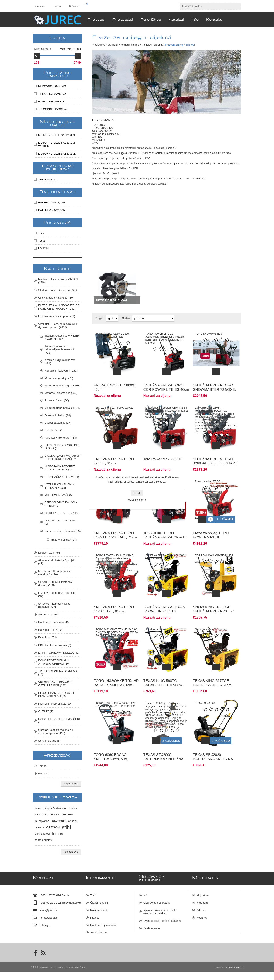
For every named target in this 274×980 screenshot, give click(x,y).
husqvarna (42, 821)
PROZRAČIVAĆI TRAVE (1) (62, 477)
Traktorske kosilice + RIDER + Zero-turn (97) (62, 337)
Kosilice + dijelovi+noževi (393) (60, 362)
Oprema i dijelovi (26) (58, 415)
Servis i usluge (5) (49, 741)
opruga (40, 827)
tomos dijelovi (44, 840)
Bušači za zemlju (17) (58, 423)
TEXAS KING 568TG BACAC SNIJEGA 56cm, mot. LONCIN (163, 669)
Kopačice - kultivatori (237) (61, 371)
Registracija (39, 6)
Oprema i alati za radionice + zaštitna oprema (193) (56, 731)
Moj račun (203, 894)
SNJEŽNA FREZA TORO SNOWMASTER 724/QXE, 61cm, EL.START (214, 386)
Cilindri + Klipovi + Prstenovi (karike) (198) (55, 584)
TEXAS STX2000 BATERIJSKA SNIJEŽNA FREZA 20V (163, 740)
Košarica (202, 916)
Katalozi (95, 916)
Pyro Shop (97, 938)
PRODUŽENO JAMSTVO (57, 74)
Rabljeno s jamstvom (103, 923)
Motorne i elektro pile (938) (61, 393)
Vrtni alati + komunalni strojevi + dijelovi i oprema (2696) (58, 325)
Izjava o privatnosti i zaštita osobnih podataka (160, 910)
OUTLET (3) (46, 711)
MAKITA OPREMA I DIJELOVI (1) (59, 653)
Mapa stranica (152, 941)
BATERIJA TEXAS (57, 192)
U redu (137, 493)
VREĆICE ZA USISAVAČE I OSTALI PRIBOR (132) (55, 684)
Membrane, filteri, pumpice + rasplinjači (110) (56, 573)
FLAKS (55, 815)
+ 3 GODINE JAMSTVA (53, 109)
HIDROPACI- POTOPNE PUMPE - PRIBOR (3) (60, 468)
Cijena (57, 38)
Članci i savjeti (99, 901)
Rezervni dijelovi (111, 300)
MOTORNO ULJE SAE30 (57, 123)
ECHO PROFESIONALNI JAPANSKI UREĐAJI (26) (54, 662)
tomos (58, 834)
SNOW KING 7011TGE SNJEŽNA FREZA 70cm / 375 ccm (213, 599)
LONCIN (43, 248)
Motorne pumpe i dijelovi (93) (62, 386)
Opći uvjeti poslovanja (157, 901)
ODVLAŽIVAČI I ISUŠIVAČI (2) (61, 522)
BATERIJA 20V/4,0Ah (52, 202)
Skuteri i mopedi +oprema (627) (58, 290)
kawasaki (58, 821)
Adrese (201, 908)
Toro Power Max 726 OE (163, 453)
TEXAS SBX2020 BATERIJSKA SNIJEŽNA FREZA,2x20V (213, 740)
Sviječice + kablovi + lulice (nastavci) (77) (54, 605)
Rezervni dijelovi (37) (64, 540)
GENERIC (68, 815)
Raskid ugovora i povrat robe (161, 934)
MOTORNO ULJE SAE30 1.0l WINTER (56, 144)
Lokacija (44, 923)
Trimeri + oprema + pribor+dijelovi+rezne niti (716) (60, 349)
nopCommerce (236, 975)
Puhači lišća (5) (54, 430)
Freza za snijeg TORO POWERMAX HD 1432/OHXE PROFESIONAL (216, 528)
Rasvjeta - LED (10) (50, 630)
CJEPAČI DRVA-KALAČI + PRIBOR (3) (61, 504)
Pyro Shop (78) (47, 637)
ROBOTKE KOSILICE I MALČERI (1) (59, 721)
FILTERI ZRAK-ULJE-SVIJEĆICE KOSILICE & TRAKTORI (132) (59, 307)
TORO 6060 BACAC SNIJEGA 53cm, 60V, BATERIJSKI (111, 740)
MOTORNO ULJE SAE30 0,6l (56, 135)
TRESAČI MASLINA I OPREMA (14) (58, 673)
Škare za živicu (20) (57, 400)
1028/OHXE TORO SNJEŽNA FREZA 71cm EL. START (166, 528)
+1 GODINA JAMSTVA (52, 94)
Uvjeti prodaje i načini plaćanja (162, 919)
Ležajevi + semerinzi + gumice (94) (57, 594)
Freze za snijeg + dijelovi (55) (63, 531)
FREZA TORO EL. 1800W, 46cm (115, 384)
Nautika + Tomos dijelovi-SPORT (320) (58, 281)
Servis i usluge (99, 931)
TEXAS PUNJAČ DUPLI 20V (57, 168)
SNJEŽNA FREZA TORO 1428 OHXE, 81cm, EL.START (114, 599)
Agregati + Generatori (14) (61, 438)
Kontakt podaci (48, 916)
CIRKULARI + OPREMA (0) (61, 513)
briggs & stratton (55, 808)
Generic (43, 773)
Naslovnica (99, 45)
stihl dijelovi (42, 834)
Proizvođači (57, 223)
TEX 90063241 (47, 180)
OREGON (53, 827)
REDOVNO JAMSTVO (52, 86)
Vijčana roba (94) (49, 614)
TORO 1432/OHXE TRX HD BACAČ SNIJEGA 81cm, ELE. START (116, 669)
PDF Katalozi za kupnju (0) (55, 645)
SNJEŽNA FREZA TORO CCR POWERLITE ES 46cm (166, 384)
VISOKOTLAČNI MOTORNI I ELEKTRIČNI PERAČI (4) (62, 457)
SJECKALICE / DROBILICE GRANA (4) (62, 447)
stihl (66, 827)
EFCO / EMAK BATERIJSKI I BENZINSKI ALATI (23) (56, 695)
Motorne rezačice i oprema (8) (57, 316)
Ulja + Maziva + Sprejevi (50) (56, 298)
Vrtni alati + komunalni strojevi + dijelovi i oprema (135, 45)
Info (146, 894)
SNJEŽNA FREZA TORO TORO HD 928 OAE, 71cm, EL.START (116, 528)
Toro (41, 233)
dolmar (73, 808)
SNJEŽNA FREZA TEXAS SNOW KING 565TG (164, 596)
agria (38, 808)
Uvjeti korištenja (137, 500)
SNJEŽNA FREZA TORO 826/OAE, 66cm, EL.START (215, 455)
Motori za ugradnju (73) (59, 378)
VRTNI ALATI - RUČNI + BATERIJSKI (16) (60, 486)
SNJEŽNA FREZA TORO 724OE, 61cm (114, 455)
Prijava (57, 6)
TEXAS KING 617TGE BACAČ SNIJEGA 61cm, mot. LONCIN (213, 669)
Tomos (42, 766)
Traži (93, 894)
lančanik (73, 821)
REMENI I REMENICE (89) (55, 704)
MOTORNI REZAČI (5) (59, 495)
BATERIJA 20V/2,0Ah (52, 210)
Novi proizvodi (99, 908)
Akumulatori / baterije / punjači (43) (57, 562)
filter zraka (42, 815)
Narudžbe (202, 901)
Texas (42, 241)
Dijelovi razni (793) (50, 553)
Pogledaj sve (71, 784)
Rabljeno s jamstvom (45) (54, 622)
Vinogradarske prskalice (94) (62, 408)
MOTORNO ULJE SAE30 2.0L (57, 154)
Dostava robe (152, 927)
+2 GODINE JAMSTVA (52, 102)
